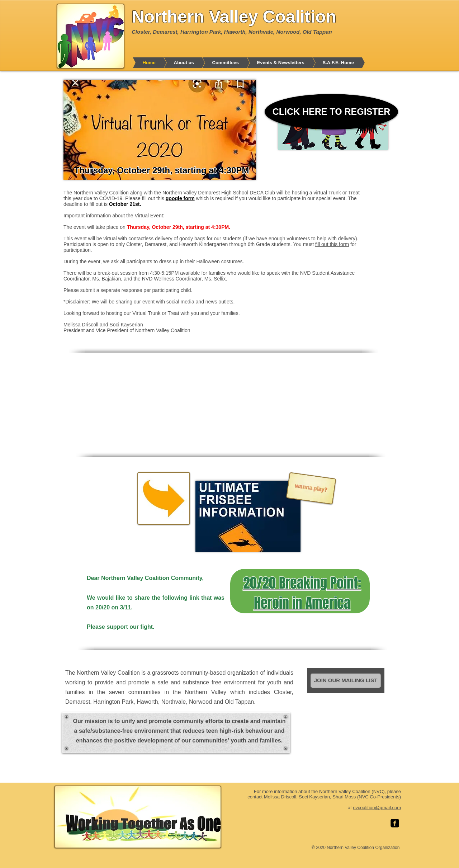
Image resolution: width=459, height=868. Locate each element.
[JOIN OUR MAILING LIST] (346, 680)
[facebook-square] (395, 823)
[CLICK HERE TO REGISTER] (331, 112)
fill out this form (332, 244)
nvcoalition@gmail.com (377, 808)
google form (180, 198)
